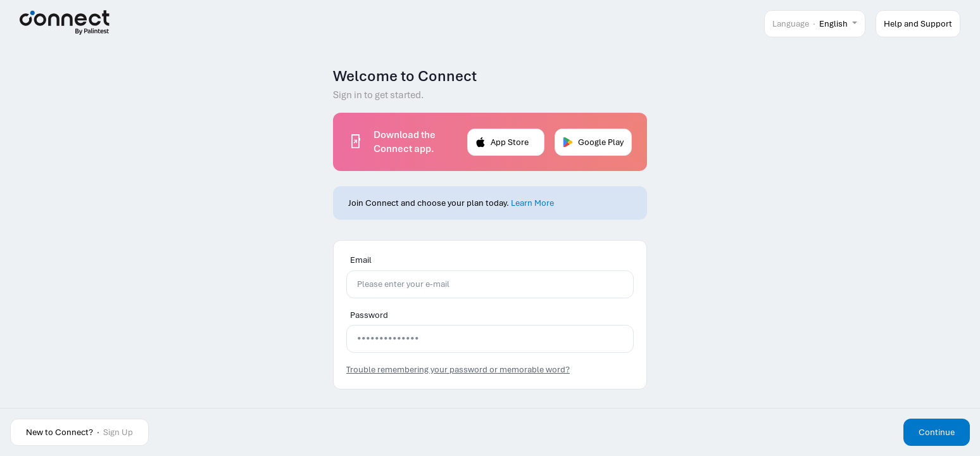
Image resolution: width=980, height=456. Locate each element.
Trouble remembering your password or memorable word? (458, 370)
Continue (937, 432)
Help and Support (918, 24)
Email (361, 260)
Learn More (532, 203)
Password (369, 315)
